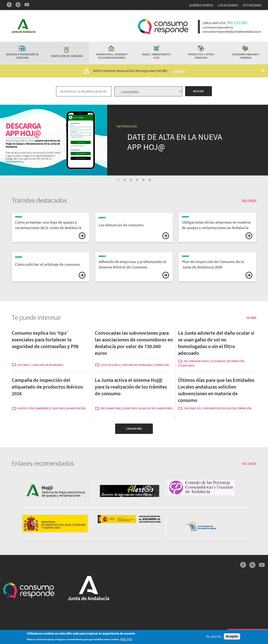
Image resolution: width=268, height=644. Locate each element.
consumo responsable (48, 365)
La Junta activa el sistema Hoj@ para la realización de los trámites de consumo (66, 108)
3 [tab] (131, 180)
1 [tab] (118, 180)
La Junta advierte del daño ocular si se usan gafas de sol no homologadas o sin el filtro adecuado (216, 343)
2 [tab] (125, 180)
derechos (130, 408)
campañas (41, 408)
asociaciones (110, 365)
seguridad (218, 361)
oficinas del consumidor (202, 408)
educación (228, 408)
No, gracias (214, 637)
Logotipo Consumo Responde (163, 27)
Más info (126, 639)
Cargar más (134, 429)
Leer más (179, 71)
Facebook (9, 5)
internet (24, 365)
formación (161, 365)
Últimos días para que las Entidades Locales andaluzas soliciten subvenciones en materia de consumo (216, 390)
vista (51, 227)
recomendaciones (197, 361)
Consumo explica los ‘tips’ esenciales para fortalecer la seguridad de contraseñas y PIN (45, 340)
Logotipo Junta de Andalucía (23, 26)
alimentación (76, 408)
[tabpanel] (134, 140)
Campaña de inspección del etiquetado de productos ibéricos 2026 (47, 387)
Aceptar (232, 637)
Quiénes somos (201, 5)
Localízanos (228, 5)
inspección (26, 408)
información (235, 361)
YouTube (27, 5)
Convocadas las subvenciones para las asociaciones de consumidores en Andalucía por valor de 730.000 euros (134, 343)
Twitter (18, 5)
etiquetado (186, 366)
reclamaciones (112, 408)
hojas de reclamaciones (156, 408)
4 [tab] (137, 180)
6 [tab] (150, 180)
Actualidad (252, 5)
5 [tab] (143, 180)
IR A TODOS (249, 200)
